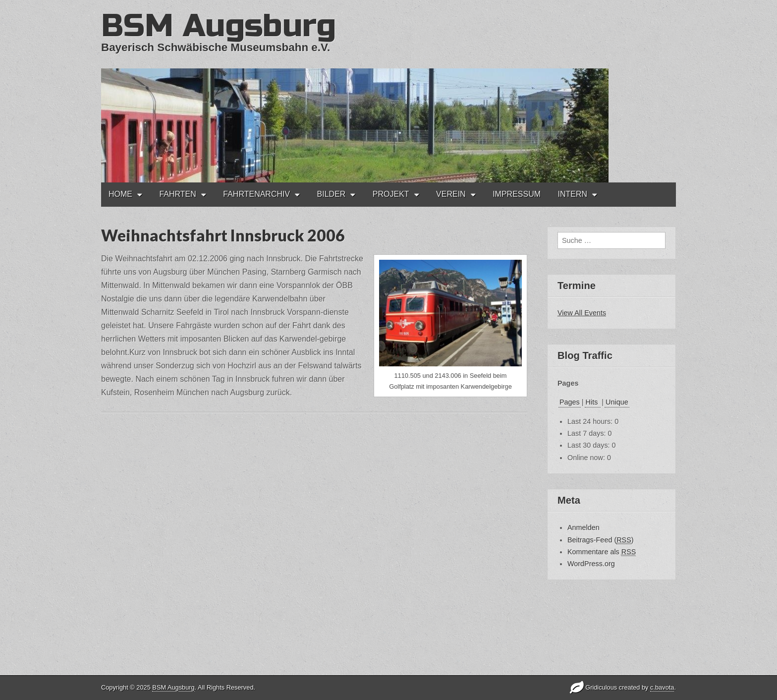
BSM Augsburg (219, 26)
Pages (570, 402)
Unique (617, 402)
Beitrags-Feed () (601, 540)
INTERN (572, 194)
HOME (120, 194)
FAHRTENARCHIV (256, 194)
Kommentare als (602, 552)
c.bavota (662, 687)
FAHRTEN (177, 194)
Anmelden (583, 527)
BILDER (332, 194)
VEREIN (451, 194)
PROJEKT (391, 194)
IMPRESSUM (517, 194)
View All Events (582, 313)
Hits (593, 402)
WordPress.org (591, 564)
